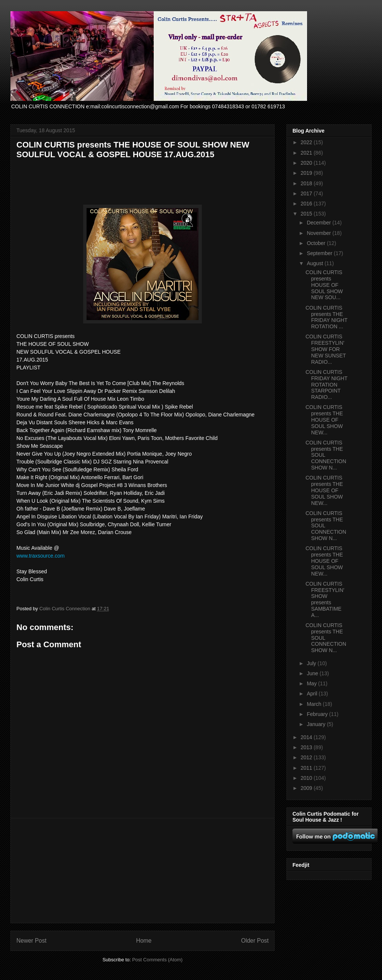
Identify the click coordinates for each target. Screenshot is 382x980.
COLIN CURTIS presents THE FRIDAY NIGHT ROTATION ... (326, 317)
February (318, 714)
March (315, 704)
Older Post (255, 941)
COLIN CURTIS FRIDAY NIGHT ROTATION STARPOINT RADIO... (326, 384)
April (313, 694)
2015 (307, 214)
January (317, 724)
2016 (307, 204)
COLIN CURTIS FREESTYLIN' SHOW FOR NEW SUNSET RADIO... (326, 349)
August (315, 263)
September (320, 253)
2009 (307, 788)
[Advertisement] (143, 871)
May (312, 683)
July (312, 663)
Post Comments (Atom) (157, 960)
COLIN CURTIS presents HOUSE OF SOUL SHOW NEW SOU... (324, 285)
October (317, 243)
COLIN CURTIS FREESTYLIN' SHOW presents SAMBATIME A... (325, 599)
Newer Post (32, 941)
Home (144, 941)
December (319, 223)
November (319, 233)
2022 (307, 142)
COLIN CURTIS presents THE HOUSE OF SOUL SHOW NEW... (324, 420)
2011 (307, 768)
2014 (307, 737)
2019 (307, 173)
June (313, 673)
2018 (307, 183)
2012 (307, 757)
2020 (307, 163)
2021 (307, 153)
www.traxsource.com (40, 556)
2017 (307, 193)
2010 (307, 778)
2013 (307, 747)
